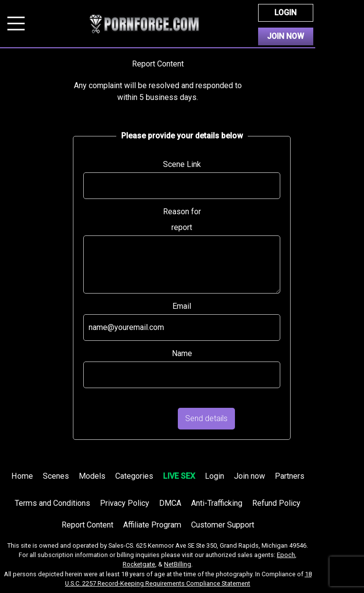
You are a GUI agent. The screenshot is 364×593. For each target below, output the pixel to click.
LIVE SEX (179, 476)
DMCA (170, 503)
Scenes (56, 476)
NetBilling (178, 564)
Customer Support (223, 525)
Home (22, 476)
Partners (290, 476)
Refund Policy (276, 503)
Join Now (285, 36)
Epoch (286, 555)
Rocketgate (139, 564)
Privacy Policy (125, 503)
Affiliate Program (152, 525)
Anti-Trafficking (217, 503)
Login (285, 13)
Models (92, 476)
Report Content (87, 525)
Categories (134, 476)
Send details (206, 418)
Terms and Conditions (52, 503)
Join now (249, 476)
